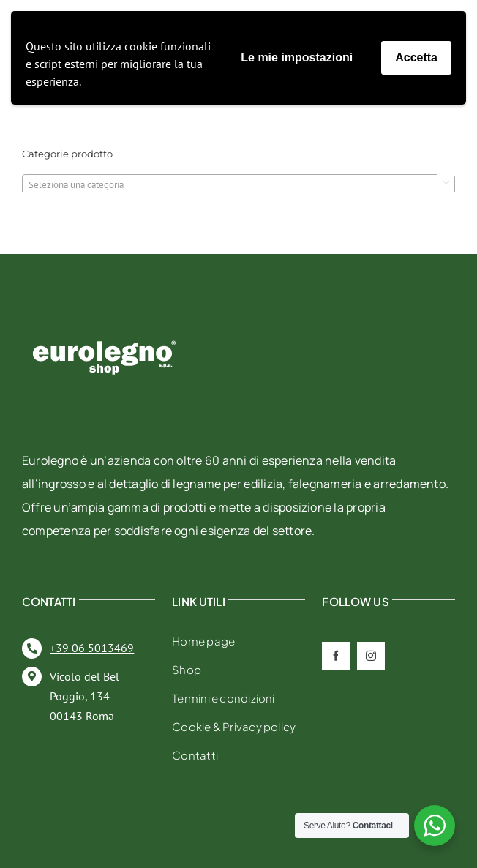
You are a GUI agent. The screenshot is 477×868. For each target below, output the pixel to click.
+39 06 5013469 (92, 648)
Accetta (416, 57)
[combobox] (238, 184)
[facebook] (336, 656)
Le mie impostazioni (297, 57)
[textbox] (238, 185)
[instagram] (371, 656)
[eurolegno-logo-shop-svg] (104, 317)
